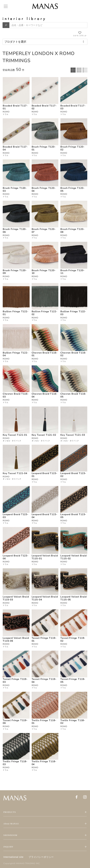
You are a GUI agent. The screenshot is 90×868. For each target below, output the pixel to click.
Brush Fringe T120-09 (15, 272)
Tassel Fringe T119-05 (73, 681)
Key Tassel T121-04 (15, 473)
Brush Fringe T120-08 (72, 231)
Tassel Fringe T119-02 (73, 639)
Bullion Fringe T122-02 (44, 313)
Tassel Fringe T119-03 (15, 681)
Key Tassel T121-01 (15, 435)
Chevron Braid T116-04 (45, 395)
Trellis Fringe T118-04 (44, 763)
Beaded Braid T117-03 (73, 107)
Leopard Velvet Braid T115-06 (16, 639)
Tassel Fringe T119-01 (44, 639)
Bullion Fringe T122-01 (16, 313)
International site (13, 857)
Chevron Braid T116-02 (73, 354)
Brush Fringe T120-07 (44, 231)
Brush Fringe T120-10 (44, 272)
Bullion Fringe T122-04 (16, 354)
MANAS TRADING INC (28, 863)
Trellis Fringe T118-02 (73, 722)
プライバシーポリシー (41, 857)
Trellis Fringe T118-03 (15, 763)
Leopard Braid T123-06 (16, 557)
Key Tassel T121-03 (73, 435)
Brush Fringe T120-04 (44, 189)
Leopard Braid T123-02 (73, 475)
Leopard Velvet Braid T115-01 (45, 557)
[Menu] (5, 6)
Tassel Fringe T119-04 (44, 681)
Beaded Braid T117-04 (15, 148)
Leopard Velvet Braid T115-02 (73, 557)
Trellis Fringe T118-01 (44, 722)
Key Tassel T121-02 (44, 435)
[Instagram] (85, 797)
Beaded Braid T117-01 (15, 107)
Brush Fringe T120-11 (72, 272)
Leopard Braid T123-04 (44, 516)
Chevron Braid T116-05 (73, 395)
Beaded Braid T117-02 (44, 107)
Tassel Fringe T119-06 (15, 722)
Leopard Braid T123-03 (16, 516)
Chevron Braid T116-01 (45, 354)
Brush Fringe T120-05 (72, 189)
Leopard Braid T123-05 (73, 516)
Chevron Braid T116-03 (16, 395)
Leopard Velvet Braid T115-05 (73, 598)
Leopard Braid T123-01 (44, 475)
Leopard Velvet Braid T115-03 (16, 598)
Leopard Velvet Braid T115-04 (45, 598)
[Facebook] (77, 797)
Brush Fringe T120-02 (72, 148)
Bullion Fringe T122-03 (73, 313)
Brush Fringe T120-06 (15, 231)
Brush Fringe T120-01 (44, 148)
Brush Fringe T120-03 (15, 189)
